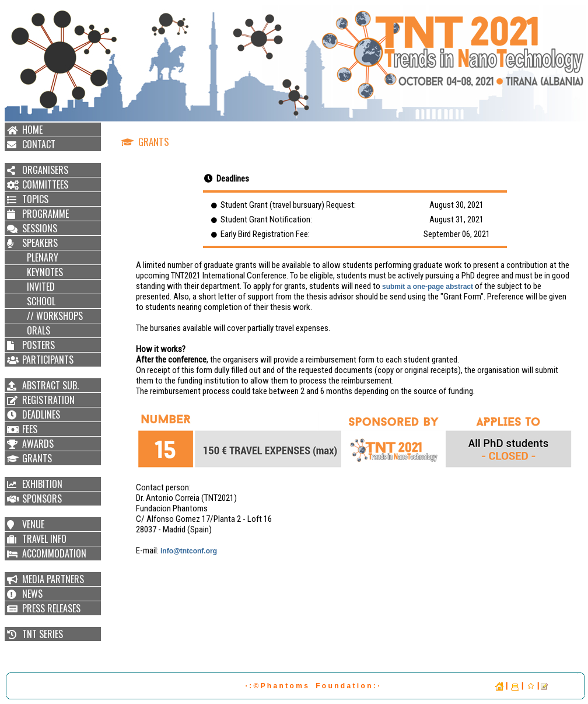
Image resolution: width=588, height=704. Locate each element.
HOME (32, 130)
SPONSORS (42, 499)
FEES (30, 429)
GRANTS (37, 458)
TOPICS (35, 199)
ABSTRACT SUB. (50, 385)
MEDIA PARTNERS (53, 579)
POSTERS (38, 345)
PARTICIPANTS (48, 360)
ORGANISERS (45, 170)
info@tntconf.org (189, 551)
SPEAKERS (40, 243)
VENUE (33, 524)
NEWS (32, 594)
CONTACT (39, 144)
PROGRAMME (45, 214)
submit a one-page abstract (428, 287)
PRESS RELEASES (51, 608)
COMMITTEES (45, 184)
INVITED (38, 287)
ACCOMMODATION (54, 553)
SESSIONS (40, 228)
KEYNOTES (43, 272)
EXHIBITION (42, 484)
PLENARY (40, 257)
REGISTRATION (48, 400)
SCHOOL (39, 301)
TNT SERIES (43, 634)
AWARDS (38, 444)
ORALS (36, 330)
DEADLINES (41, 414)
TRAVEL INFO (44, 539)
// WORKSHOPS (52, 316)
